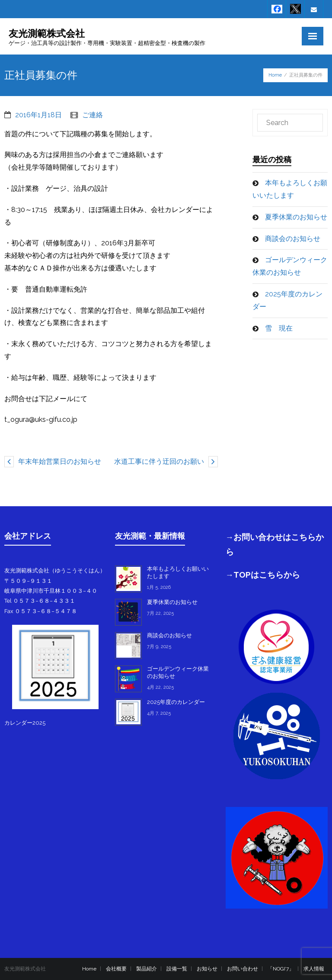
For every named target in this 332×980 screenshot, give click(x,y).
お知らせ (207, 969)
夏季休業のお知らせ (296, 217)
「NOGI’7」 (281, 969)
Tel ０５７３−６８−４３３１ (40, 601)
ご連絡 (93, 115)
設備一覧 (177, 969)
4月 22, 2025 (160, 687)
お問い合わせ (243, 969)
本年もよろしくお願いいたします (290, 189)
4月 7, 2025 (159, 713)
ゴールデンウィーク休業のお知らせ (290, 266)
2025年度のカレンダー (287, 300)
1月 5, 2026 (159, 587)
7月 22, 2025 (160, 613)
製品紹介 (147, 969)
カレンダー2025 (25, 723)
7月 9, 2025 (159, 647)
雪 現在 (279, 328)
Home (275, 75)
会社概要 (116, 969)
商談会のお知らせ (293, 239)
